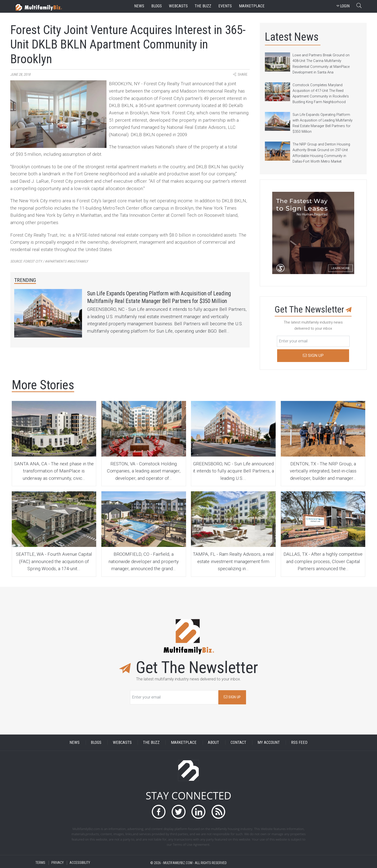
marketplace (252, 6)
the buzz (203, 6)
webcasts (178, 6)
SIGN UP (232, 697)
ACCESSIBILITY (80, 863)
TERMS (40, 863)
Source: (49, 261)
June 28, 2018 (20, 75)
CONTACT (238, 742)
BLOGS (96, 742)
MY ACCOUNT (269, 742)
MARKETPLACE (184, 742)
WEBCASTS (122, 742)
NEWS (75, 742)
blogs (157, 6)
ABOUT (213, 742)
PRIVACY (58, 863)
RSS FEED (299, 742)
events (225, 6)
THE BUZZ (151, 742)
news (139, 6)
